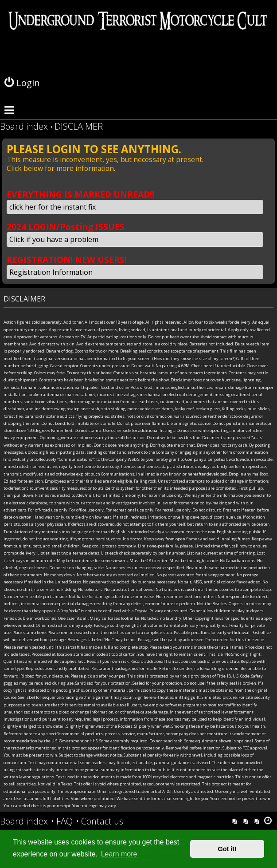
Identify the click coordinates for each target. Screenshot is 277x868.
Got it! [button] (227, 849)
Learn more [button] (119, 854)
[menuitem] (62, 821)
